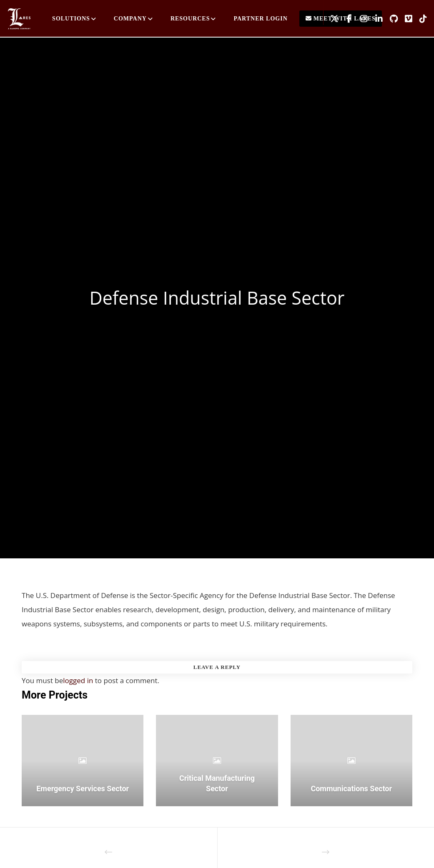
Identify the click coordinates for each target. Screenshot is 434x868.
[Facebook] (346, 19)
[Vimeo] (405, 19)
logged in (78, 680)
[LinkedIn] (376, 19)
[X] (331, 19)
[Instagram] (361, 19)
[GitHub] (391, 19)
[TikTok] (420, 19)
